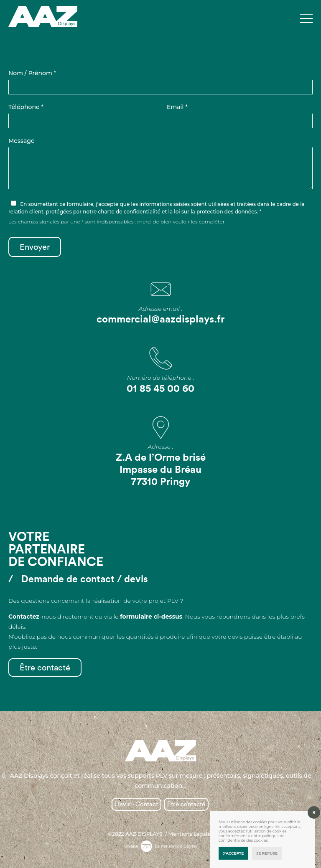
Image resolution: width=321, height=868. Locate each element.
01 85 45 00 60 (160, 388)
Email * (177, 107)
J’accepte (233, 853)
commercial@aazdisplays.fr (160, 319)
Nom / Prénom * (32, 73)
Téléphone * (26, 107)
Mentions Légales (191, 834)
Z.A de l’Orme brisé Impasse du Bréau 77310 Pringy (161, 469)
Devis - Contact (136, 804)
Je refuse (267, 853)
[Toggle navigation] (306, 19)
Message (22, 141)
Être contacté (45, 667)
